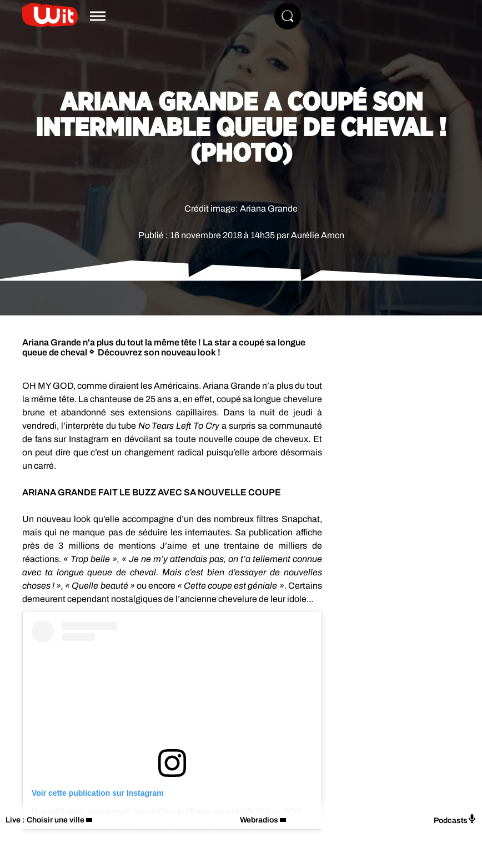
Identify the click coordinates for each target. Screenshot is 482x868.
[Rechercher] (288, 16)
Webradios (259, 820)
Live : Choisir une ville (45, 820)
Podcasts (455, 819)
